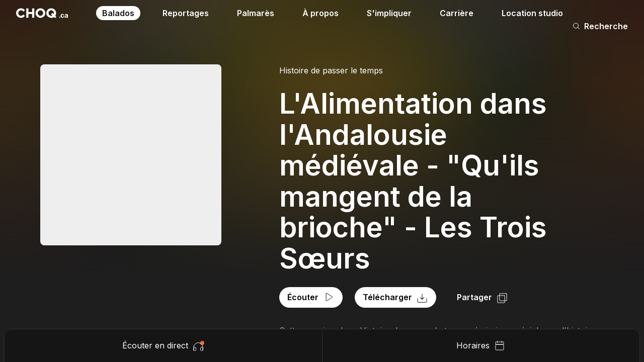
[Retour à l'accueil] (42, 13)
